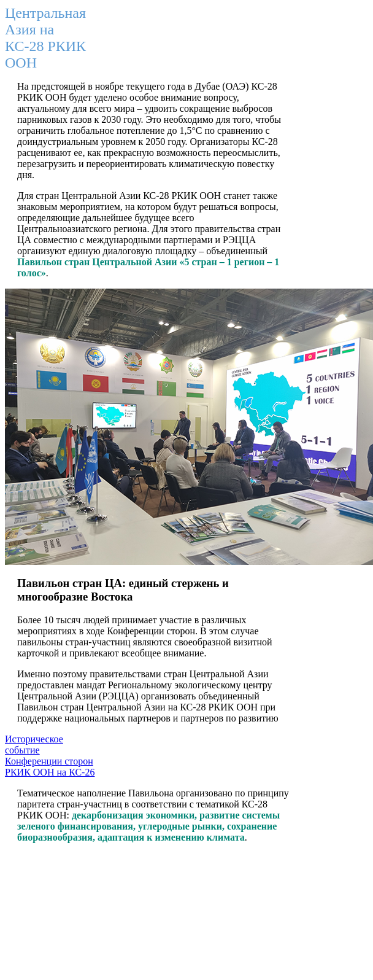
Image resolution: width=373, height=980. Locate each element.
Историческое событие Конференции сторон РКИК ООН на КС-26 (50, 756)
